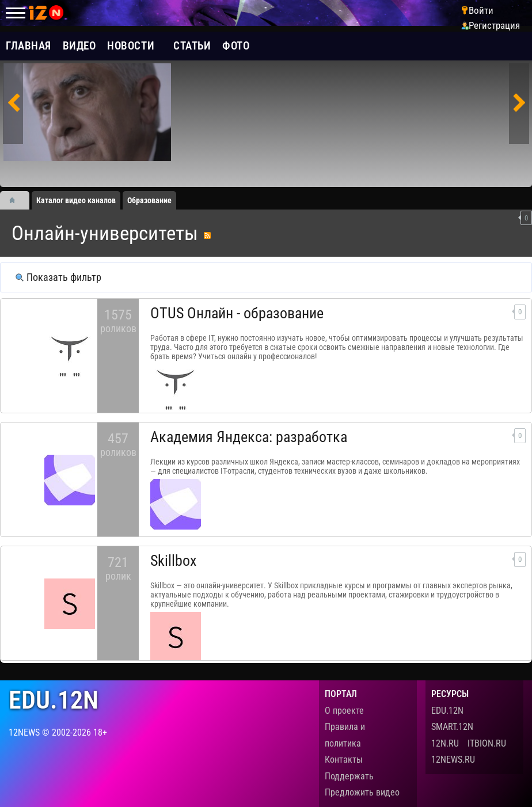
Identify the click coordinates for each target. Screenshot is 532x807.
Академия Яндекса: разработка (249, 437)
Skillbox (173, 561)
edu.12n (54, 700)
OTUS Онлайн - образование (237, 313)
